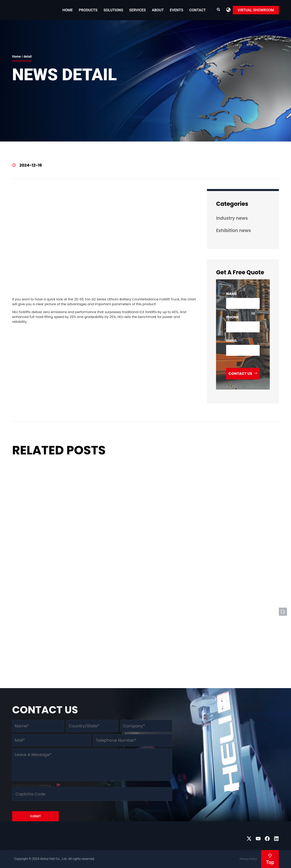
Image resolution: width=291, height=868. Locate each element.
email (231, 341)
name (231, 294)
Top (270, 862)
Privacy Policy (248, 859)
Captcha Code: (36, 785)
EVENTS (176, 10)
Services (137, 10)
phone (232, 317)
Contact (198, 10)
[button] (228, 10)
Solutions (113, 10)
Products (88, 10)
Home (68, 10)
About (158, 10)
